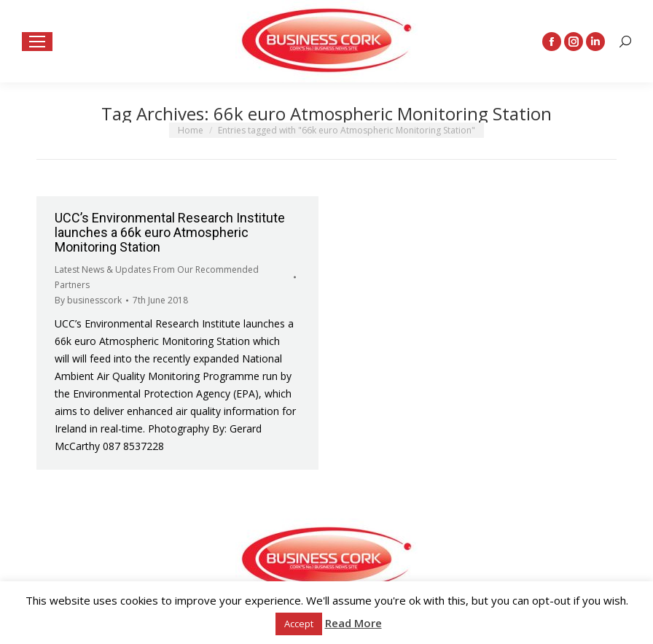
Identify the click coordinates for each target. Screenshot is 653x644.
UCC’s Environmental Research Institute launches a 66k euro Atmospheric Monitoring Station (170, 232)
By (88, 300)
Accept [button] (299, 624)
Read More (353, 623)
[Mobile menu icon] (37, 42)
